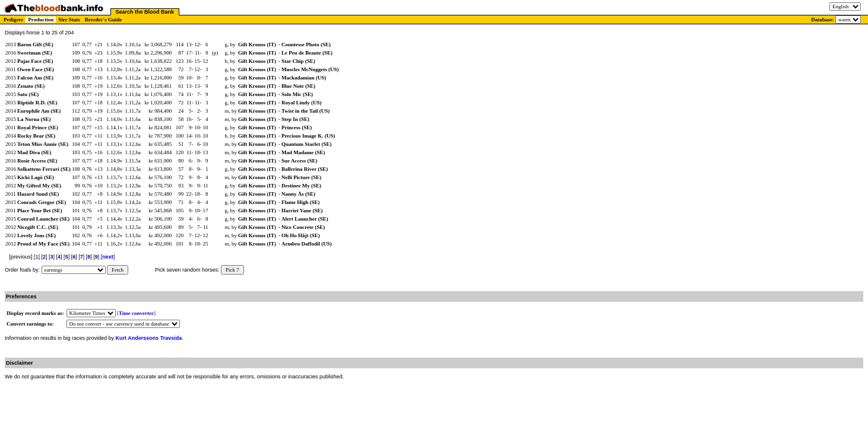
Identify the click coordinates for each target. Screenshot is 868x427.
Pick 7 (232, 270)
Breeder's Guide (104, 20)
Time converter (136, 313)
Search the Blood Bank (145, 12)
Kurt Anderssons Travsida (149, 338)
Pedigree (13, 20)
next (108, 257)
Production (41, 20)
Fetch (118, 270)
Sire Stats (69, 20)
